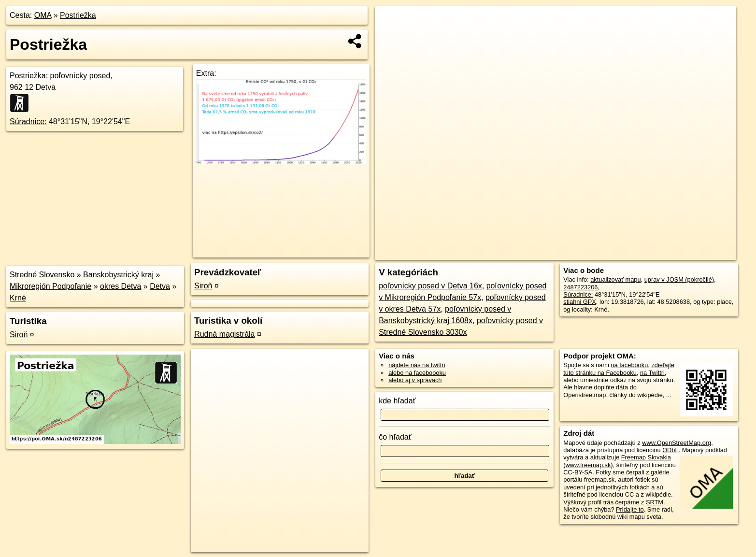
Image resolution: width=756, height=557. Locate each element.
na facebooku (629, 365)
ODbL (670, 450)
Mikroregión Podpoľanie (50, 286)
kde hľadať (397, 401)
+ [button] (392, 23)
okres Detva (121, 286)
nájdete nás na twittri (417, 365)
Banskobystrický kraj (118, 275)
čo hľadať (395, 437)
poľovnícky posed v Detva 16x (430, 286)
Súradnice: (28, 121)
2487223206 (580, 287)
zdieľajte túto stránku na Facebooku (619, 369)
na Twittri (652, 373)
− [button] (392, 38)
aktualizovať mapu (615, 279)
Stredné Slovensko (42, 275)
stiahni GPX (580, 302)
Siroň (19, 335)
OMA (43, 15)
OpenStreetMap (570, 253)
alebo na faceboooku (417, 373)
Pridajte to (630, 509)
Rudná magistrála (224, 334)
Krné (18, 298)
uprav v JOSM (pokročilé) (679, 279)
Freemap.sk (619, 253)
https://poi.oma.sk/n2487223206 (692, 253)
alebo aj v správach (415, 380)
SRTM (655, 502)
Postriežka (78, 15)
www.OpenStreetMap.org (677, 443)
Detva (160, 286)
